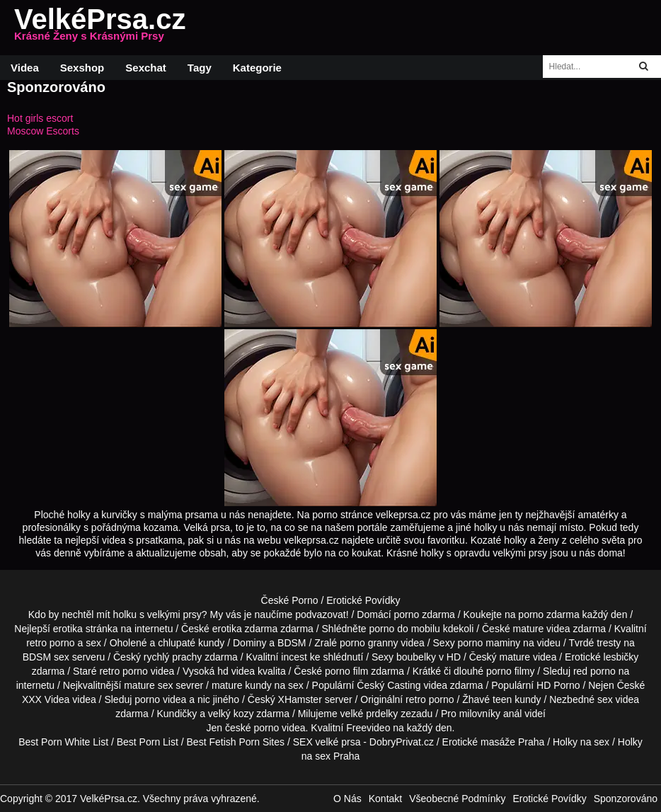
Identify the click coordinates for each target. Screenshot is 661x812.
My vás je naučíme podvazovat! (280, 614)
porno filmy (510, 671)
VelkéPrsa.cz (100, 28)
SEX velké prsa (327, 742)
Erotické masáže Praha (494, 742)
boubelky (416, 657)
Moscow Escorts (43, 131)
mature (529, 629)
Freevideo (368, 728)
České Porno (290, 600)
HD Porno (558, 685)
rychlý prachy (173, 657)
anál (512, 714)
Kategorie (257, 68)
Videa (25, 68)
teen (502, 699)
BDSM (292, 643)
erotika (68, 629)
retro (416, 699)
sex (605, 699)
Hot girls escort (40, 118)
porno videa (160, 699)
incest (294, 657)
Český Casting (389, 685)
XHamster (300, 699)
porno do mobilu (404, 629)
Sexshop (82, 68)
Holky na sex (581, 742)
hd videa (236, 671)
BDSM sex (46, 657)
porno (406, 614)
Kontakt (385, 799)
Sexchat (146, 68)
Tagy (200, 68)
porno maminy (489, 643)
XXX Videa (46, 699)
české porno (252, 728)
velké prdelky (369, 714)
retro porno (50, 643)
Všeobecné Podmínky (457, 799)
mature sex (148, 685)
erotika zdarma (245, 629)
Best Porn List (148, 742)
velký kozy (231, 714)
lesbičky (621, 657)
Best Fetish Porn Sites (236, 742)
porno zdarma (548, 614)
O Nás (347, 799)
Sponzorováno (626, 799)
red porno (594, 671)
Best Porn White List (63, 742)
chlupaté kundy (191, 643)
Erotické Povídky (363, 600)
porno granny (369, 643)
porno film (346, 671)
